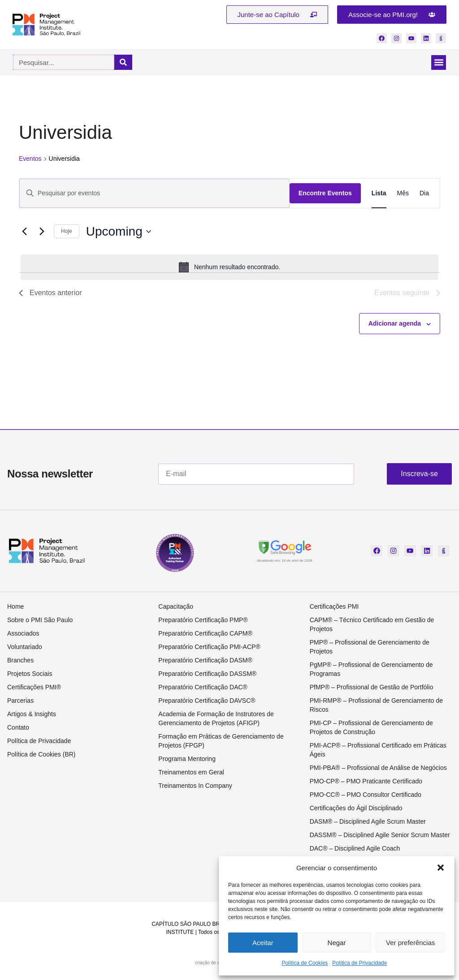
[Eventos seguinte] (42, 233)
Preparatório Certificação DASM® (205, 662)
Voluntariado (25, 648)
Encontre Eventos (325, 194)
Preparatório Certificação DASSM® (207, 675)
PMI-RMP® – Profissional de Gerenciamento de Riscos (376, 706)
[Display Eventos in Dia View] (424, 195)
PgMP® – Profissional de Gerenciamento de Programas (371, 671)
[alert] (229, 268)
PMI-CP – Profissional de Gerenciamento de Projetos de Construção (371, 729)
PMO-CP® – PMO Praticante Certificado (366, 782)
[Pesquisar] (123, 64)
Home (15, 608)
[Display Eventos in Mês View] (403, 195)
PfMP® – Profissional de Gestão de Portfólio (372, 688)
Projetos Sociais (30, 675)
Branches (20, 662)
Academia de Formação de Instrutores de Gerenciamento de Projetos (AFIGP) (216, 720)
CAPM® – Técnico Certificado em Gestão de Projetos (372, 626)
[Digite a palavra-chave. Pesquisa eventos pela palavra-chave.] (154, 195)
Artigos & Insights (32, 715)
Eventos (30, 160)
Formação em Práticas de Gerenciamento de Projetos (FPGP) (221, 742)
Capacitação (176, 608)
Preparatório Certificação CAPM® (205, 635)
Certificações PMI (334, 608)
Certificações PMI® (34, 688)
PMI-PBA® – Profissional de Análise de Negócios (378, 769)
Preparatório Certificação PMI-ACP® (209, 648)
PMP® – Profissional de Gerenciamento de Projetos (370, 648)
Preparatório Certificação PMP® (203, 621)
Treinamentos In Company (195, 787)
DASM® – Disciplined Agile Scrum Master (368, 823)
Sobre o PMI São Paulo (40, 621)
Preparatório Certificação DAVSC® (207, 702)
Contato (18, 729)
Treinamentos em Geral (191, 774)
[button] (441, 868)
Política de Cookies (305, 963)
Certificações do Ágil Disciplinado (356, 809)
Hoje (67, 232)
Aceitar (263, 943)
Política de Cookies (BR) (41, 756)
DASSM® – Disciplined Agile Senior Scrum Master (380, 836)
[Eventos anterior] (24, 233)
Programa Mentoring (187, 760)
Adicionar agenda (395, 325)
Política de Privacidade (359, 963)
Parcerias (20, 702)
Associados (23, 635)
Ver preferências (410, 943)
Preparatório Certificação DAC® (203, 688)
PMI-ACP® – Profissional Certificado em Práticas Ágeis (378, 751)
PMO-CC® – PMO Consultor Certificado (366, 796)
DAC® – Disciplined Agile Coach (355, 850)
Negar (337, 943)
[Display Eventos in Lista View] (379, 195)
